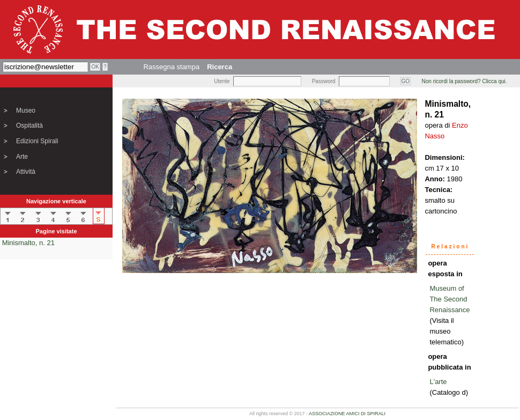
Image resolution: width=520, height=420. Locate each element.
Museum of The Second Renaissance (450, 299)
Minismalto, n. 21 (28, 243)
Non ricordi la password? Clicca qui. (465, 81)
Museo (26, 110)
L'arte (438, 382)
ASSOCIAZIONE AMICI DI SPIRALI (347, 414)
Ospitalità (29, 126)
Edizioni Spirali (37, 141)
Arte (22, 157)
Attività (26, 172)
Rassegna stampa (171, 67)
